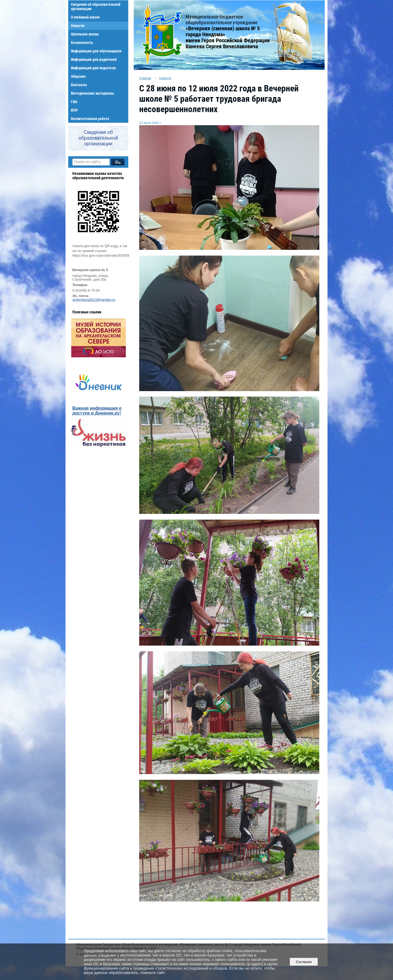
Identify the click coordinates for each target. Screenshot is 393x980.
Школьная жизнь (85, 34)
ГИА (74, 102)
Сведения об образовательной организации (96, 7)
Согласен (304, 962)
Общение (78, 76)
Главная (145, 78)
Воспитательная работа (90, 119)
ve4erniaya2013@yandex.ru (94, 300)
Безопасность (82, 43)
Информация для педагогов (93, 68)
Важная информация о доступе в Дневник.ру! (97, 411)
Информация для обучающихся (96, 51)
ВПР (74, 110)
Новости (78, 26)
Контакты (79, 85)
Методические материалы (92, 93)
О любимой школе (85, 17)
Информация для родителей (94, 59)
